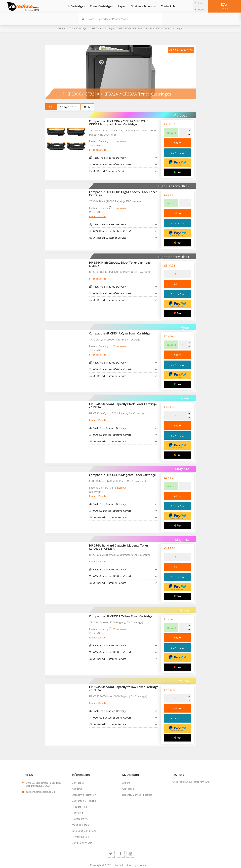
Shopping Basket (225, 7)
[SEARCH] (125, 19)
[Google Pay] (177, 172)
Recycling (77, 813)
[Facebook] (121, 854)
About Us (77, 789)
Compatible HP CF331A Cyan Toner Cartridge (120, 333)
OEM (87, 107)
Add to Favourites (181, 50)
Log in (201, 3)
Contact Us (78, 783)
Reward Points (80, 819)
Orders (126, 783)
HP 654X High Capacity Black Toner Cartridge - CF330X (121, 264)
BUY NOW (177, 153)
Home (62, 28)
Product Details (97, 150)
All (50, 107)
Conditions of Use (82, 843)
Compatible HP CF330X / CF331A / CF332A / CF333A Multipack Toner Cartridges (118, 123)
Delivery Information (84, 795)
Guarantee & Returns (84, 801)
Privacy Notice (80, 837)
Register (201, 10)
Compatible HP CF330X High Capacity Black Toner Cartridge (123, 194)
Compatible (68, 107)
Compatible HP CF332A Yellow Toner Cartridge (121, 616)
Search (83, 19)
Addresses (128, 789)
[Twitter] (111, 854)
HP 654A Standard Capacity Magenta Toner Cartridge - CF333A (119, 547)
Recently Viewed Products (137, 795)
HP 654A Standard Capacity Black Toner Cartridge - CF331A (123, 406)
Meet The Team (81, 825)
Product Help (79, 807)
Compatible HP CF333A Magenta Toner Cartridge (122, 475)
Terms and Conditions (84, 831)
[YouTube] (130, 854)
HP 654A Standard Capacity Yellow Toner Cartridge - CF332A (124, 688)
